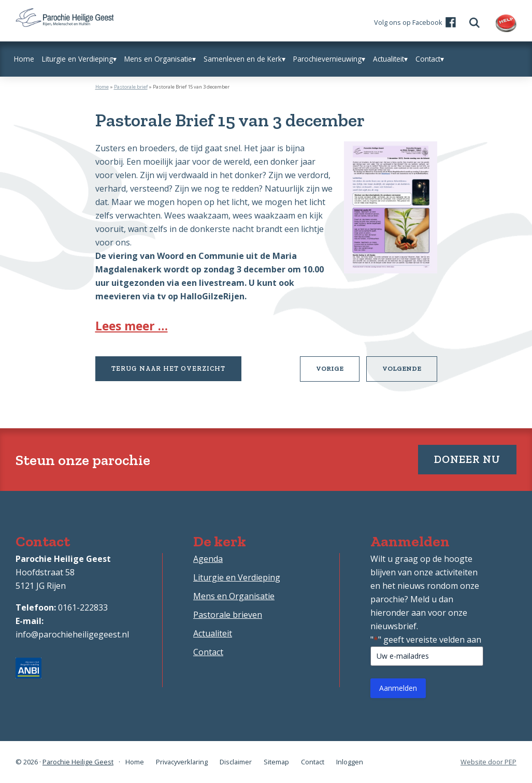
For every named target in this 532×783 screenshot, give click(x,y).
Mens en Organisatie (234, 596)
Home (102, 87)
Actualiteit (213, 633)
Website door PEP (488, 762)
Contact (208, 652)
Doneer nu (467, 459)
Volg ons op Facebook (408, 22)
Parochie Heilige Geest (78, 762)
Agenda (208, 559)
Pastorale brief (131, 87)
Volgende (410, 372)
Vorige (338, 372)
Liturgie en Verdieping (237, 577)
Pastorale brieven (228, 615)
